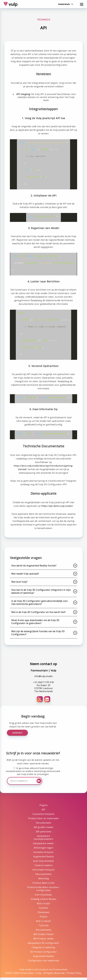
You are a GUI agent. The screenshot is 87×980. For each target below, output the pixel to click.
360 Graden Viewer (43, 937)
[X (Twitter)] (40, 702)
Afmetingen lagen (44, 850)
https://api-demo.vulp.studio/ (57, 508)
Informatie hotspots (43, 872)
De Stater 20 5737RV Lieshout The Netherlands (43, 691)
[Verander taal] (66, 4)
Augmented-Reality (43, 959)
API (43, 812)
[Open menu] (82, 4)
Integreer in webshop (43, 950)
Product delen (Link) (44, 885)
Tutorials (43, 928)
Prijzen (43, 919)
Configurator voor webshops (43, 963)
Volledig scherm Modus (43, 902)
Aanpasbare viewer (43, 846)
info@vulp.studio (44, 679)
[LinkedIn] (47, 702)
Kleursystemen (43, 877)
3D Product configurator (43, 954)
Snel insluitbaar (43, 897)
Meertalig (43, 881)
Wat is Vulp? (43, 906)
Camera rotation (43, 868)
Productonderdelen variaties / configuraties (43, 891)
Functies (44, 910)
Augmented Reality (43, 859)
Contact (17, 735)
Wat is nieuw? (43, 923)
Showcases (43, 915)
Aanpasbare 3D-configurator (43, 945)
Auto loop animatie (44, 863)
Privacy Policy (74, 975)
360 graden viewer (43, 830)
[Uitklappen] (75, 568)
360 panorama (43, 834)
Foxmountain (60, 972)
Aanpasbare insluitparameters (43, 840)
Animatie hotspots (43, 855)
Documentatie (44, 825)
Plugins (43, 808)
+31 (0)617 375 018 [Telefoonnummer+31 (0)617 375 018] (43, 685)
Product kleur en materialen (43, 821)
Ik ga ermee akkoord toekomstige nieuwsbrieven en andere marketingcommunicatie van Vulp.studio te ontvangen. (33, 774)
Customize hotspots (44, 816)
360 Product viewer (44, 941)
